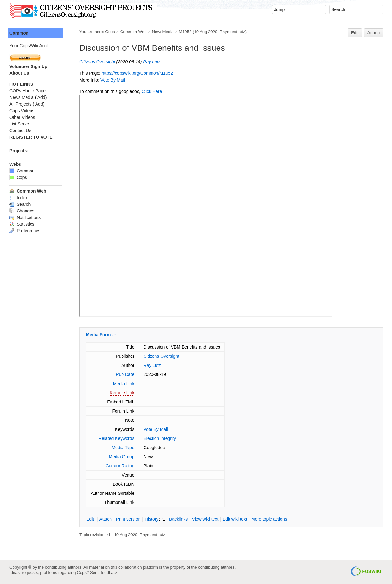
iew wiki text (205, 519)
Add (41, 97)
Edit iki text (235, 519)
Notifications (25, 217)
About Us (19, 73)
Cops (110, 32)
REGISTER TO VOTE (31, 137)
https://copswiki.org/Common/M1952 (137, 73)
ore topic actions (269, 519)
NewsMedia (163, 32)
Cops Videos (22, 111)
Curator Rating (120, 466)
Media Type (123, 448)
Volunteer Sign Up (28, 66)
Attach (374, 33)
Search (20, 204)
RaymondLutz (233, 32)
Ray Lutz (152, 62)
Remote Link (122, 393)
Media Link (124, 384)
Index (18, 198)
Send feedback (104, 572)
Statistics (22, 224)
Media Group (122, 457)
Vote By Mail (113, 80)
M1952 (185, 32)
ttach (105, 519)
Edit (355, 33)
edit (115, 335)
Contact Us (20, 130)
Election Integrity (160, 438)
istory (152, 519)
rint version (128, 519)
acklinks (178, 519)
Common (19, 33)
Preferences (25, 231)
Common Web (134, 32)
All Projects (20, 104)
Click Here (152, 91)
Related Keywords (116, 438)
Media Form (98, 335)
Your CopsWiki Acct (29, 46)
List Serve (19, 124)
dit (91, 519)
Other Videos (22, 117)
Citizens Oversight (97, 62)
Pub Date (125, 374)
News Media (22, 97)
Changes (22, 211)
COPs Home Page (28, 91)
